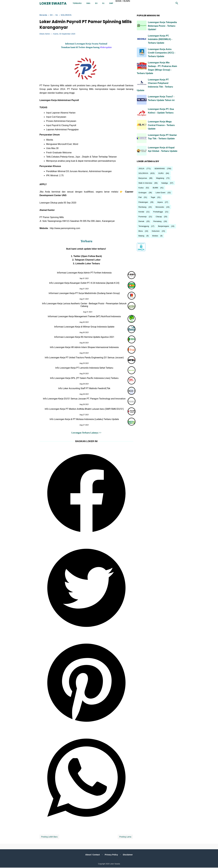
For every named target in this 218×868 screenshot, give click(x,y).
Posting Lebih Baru (49, 837)
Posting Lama (125, 837)
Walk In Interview (145, 183)
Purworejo (143, 217)
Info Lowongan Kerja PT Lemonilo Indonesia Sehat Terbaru (84, 368)
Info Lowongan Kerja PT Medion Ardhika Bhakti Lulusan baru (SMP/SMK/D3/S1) (84, 409)
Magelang (160, 178)
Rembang (142, 207)
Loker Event (161, 193)
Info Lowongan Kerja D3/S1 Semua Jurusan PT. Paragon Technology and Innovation (84, 399)
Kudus (141, 188)
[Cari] (177, 4)
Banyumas (143, 178)
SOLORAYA (143, 173)
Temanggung (144, 226)
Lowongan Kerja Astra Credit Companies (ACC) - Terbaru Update (162, 53)
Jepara (160, 202)
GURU (161, 173)
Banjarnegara (163, 226)
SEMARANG (160, 169)
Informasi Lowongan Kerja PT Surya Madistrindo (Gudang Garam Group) (84, 294)
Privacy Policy (111, 855)
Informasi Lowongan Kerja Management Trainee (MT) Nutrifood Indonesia (84, 317)
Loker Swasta (53, 3)
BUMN (155, 188)
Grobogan (143, 193)
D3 (96, 3)
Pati (140, 197)
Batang (141, 236)
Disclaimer (128, 855)
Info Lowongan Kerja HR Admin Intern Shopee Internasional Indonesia (84, 348)
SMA (88, 3)
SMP (111, 3)
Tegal (153, 197)
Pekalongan (143, 202)
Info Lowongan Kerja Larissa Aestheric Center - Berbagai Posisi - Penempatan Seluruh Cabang (84, 305)
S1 (103, 3)
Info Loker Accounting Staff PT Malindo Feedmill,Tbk (84, 389)
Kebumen (156, 231)
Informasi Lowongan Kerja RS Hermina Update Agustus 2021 (84, 337)
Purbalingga (158, 212)
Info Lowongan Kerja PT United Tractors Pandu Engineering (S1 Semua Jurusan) (84, 358)
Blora (141, 231)
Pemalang (157, 221)
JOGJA (141, 169)
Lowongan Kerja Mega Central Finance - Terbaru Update (161, 125)
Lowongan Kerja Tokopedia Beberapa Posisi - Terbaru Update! (162, 26)
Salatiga (165, 183)
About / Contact (92, 855)
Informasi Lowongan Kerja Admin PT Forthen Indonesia (84, 273)
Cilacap (159, 217)
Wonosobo (160, 207)
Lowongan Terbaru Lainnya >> (86, 433)
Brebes (155, 236)
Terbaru (77, 3)
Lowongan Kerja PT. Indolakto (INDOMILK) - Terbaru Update (160, 39)
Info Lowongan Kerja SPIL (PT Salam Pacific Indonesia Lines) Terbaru (84, 378)
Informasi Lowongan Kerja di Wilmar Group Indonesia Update (84, 327)
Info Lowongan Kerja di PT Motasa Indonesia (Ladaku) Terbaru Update (84, 419)
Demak (141, 221)
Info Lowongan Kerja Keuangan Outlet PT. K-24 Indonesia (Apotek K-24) (84, 283)
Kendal (141, 212)
